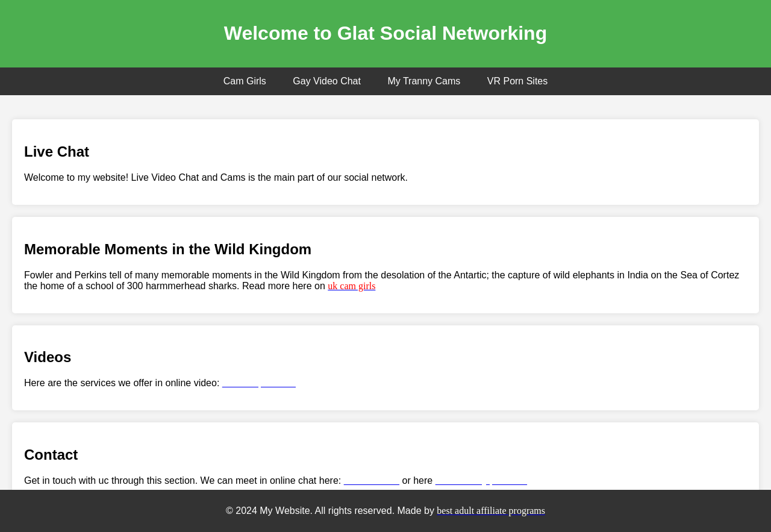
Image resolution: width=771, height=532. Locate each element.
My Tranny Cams (424, 81)
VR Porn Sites (517, 81)
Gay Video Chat (327, 81)
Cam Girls (245, 81)
